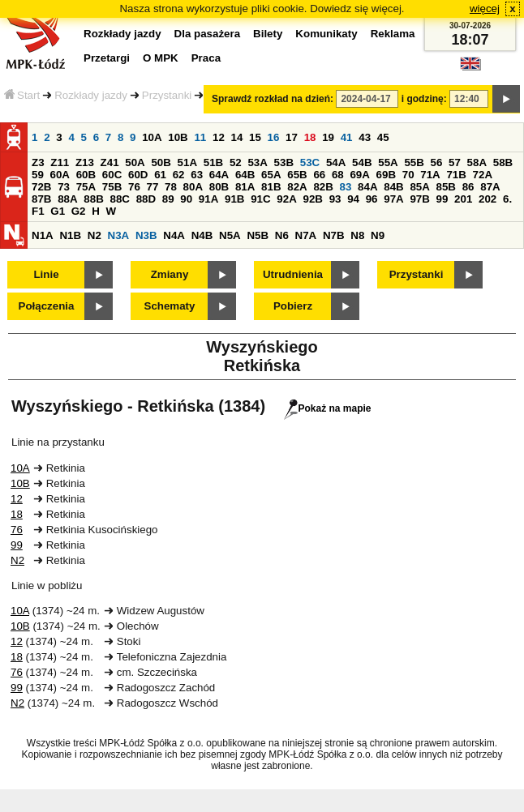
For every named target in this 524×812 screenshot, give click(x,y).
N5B (258, 235)
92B (312, 199)
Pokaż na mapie (327, 408)
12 (219, 137)
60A (60, 175)
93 (335, 199)
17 (292, 137)
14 (237, 137)
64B (245, 175)
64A (219, 175)
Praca (206, 58)
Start (22, 95)
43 (365, 137)
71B (456, 175)
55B (414, 162)
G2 (79, 211)
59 (38, 175)
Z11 (60, 162)
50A (135, 162)
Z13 (85, 162)
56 (437, 162)
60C (112, 175)
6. (507, 199)
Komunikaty (326, 34)
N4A (174, 235)
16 (274, 137)
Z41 (110, 162)
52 (236, 162)
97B (419, 199)
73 (64, 187)
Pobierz (293, 306)
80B (219, 187)
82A (297, 187)
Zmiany (170, 274)
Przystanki (167, 95)
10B (178, 137)
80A (193, 187)
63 (197, 175)
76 (134, 187)
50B (161, 162)
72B (41, 187)
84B (393, 187)
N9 (378, 235)
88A (67, 199)
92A (286, 199)
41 (347, 137)
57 (455, 162)
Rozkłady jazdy (91, 95)
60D (138, 175)
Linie (46, 274)
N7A (306, 235)
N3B (146, 235)
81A (245, 187)
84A (367, 187)
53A (257, 162)
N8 (357, 235)
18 (310, 137)
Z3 (38, 162)
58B (503, 162)
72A (483, 175)
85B (446, 187)
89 (168, 199)
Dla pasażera (208, 34)
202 (487, 199)
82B (323, 187)
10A (152, 137)
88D (146, 199)
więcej (485, 9)
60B (86, 175)
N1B (70, 235)
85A (419, 187)
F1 (38, 211)
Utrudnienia (293, 274)
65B (297, 175)
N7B (334, 235)
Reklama (393, 34)
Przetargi (107, 58)
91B (234, 199)
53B (284, 162)
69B (386, 175)
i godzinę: (424, 99)
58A (477, 162)
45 (383, 137)
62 (179, 175)
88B (93, 199)
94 (353, 199)
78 (171, 187)
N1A (43, 235)
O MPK (161, 58)
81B (271, 187)
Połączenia (47, 306)
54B (362, 162)
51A (187, 162)
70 (408, 175)
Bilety (268, 34)
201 (463, 199)
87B (41, 199)
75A (86, 187)
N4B (202, 235)
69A (359, 175)
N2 (94, 235)
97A (393, 199)
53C (310, 162)
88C (119, 199)
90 (186, 199)
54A (336, 162)
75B (112, 187)
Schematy (170, 306)
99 (442, 199)
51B (213, 162)
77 (153, 187)
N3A (119, 235)
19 (328, 137)
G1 (58, 211)
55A (388, 162)
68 (338, 175)
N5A (230, 235)
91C (260, 199)
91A (208, 199)
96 (372, 199)
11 (200, 137)
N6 (282, 235)
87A (490, 187)
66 (319, 175)
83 (346, 187)
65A (271, 175)
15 (255, 137)
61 (160, 175)
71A (430, 175)
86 (468, 187)
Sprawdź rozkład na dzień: (273, 99)
